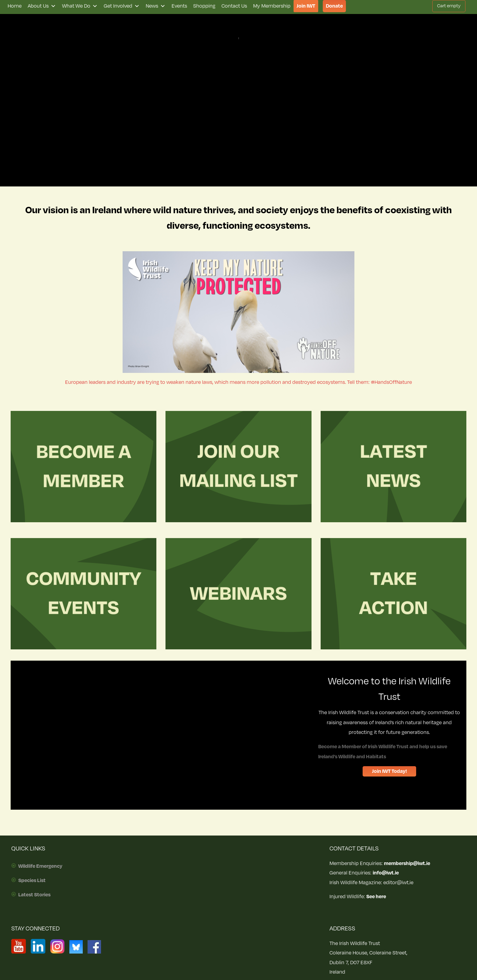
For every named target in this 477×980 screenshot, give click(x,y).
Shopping (204, 6)
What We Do (80, 6)
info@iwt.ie (386, 873)
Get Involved (122, 6)
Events (179, 6)
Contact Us (234, 6)
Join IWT (306, 6)
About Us (42, 6)
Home (15, 6)
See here (376, 897)
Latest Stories (34, 895)
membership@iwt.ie (407, 864)
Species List (32, 881)
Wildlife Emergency (40, 866)
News (156, 6)
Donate (334, 6)
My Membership (272, 6)
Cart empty (449, 6)
